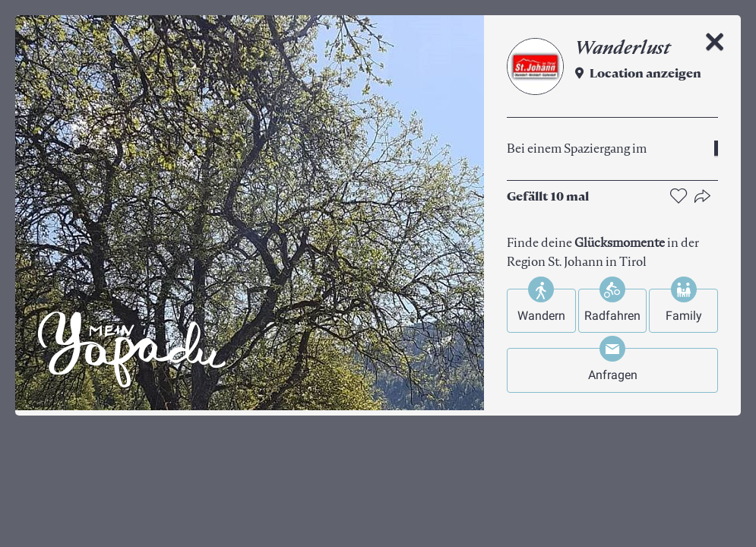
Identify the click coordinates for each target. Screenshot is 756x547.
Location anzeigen (645, 74)
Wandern (541, 316)
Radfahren (612, 316)
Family (684, 316)
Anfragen (613, 375)
